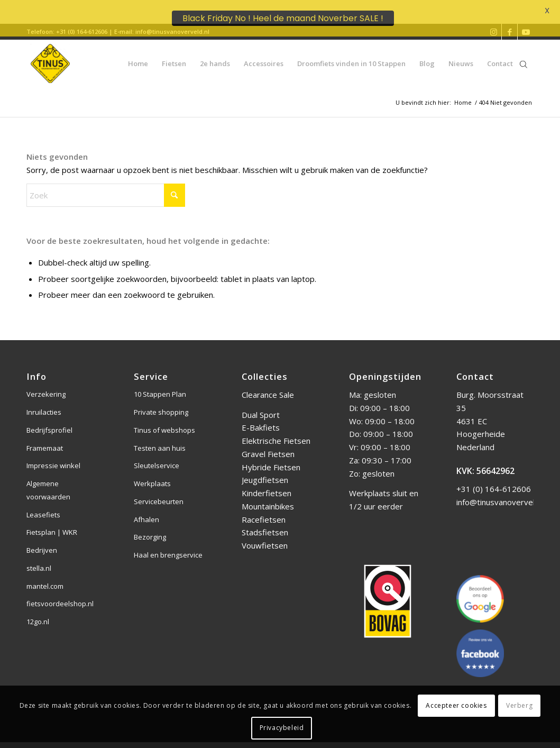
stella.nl (39, 559)
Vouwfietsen (265, 536)
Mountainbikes (268, 497)
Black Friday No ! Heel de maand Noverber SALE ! (283, 18)
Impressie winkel (53, 457)
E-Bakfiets (261, 418)
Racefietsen (264, 510)
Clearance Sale (268, 386)
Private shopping (161, 403)
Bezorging (150, 528)
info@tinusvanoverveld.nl (502, 492)
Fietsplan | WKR (52, 523)
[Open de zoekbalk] (524, 54)
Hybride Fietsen (271, 458)
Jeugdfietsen (265, 471)
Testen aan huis (160, 439)
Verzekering (46, 385)
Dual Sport (261, 405)
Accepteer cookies (456, 705)
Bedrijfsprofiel (49, 421)
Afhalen (146, 510)
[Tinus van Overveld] (50, 54)
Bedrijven (42, 541)
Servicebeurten (159, 492)
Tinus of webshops (164, 421)
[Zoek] (106, 186)
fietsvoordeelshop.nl (60, 595)
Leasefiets (43, 505)
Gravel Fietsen (268, 444)
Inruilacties (44, 403)
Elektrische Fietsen (276, 432)
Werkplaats (152, 475)
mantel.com (45, 577)
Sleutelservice (157, 457)
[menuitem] (138, 54)
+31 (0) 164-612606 (494, 480)
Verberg (519, 705)
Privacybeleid (282, 728)
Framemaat (45, 439)
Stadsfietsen (265, 523)
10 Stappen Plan (160, 385)
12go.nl (38, 613)
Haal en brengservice (168, 546)
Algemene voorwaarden (48, 481)
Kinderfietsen (267, 484)
